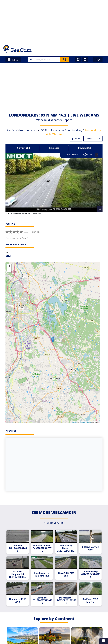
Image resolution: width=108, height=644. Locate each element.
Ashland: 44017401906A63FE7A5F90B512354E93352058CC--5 (18, 548)
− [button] (9, 270)
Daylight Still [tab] (85, 148)
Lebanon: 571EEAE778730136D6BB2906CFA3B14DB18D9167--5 (42, 600)
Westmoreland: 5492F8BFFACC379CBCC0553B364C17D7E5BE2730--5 (42, 548)
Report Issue (93, 139)
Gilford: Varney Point (90, 548)
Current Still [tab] (24, 148)
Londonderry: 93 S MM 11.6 (42, 574)
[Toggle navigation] (101, 49)
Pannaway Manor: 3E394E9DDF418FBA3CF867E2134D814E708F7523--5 (67, 548)
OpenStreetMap (85, 422)
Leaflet (75, 422)
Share (76, 139)
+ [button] (9, 266)
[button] (97, 155)
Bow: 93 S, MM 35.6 (66, 574)
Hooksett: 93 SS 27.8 (18, 600)
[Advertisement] (54, 21)
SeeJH (98, 59)
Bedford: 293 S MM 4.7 (90, 600)
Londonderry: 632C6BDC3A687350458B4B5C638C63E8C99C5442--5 (91, 574)
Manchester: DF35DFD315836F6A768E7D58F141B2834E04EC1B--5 (67, 600)
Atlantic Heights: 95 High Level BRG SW (18, 574)
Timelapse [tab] (54, 148)
